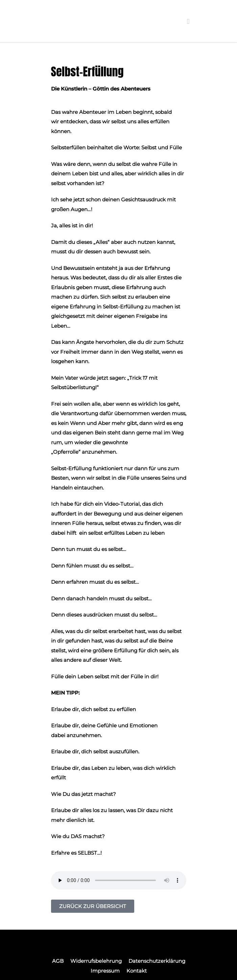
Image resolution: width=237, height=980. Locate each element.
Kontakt (137, 971)
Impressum (105, 971)
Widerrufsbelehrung (96, 961)
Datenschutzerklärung (157, 961)
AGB (58, 961)
